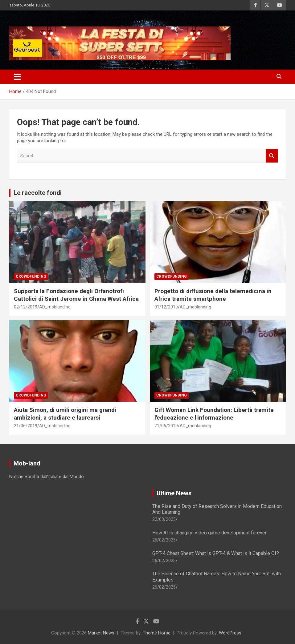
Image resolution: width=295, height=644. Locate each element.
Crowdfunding (31, 276)
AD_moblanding (55, 307)
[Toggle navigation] (17, 77)
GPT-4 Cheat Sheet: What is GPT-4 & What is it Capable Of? (216, 553)
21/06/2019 (26, 426)
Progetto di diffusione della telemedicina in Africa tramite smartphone (213, 295)
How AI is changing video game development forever (209, 533)
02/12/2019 (26, 307)
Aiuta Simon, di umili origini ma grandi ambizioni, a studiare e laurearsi (65, 414)
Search (272, 156)
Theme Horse (157, 633)
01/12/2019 (166, 307)
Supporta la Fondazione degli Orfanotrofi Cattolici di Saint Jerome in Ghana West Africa (76, 295)
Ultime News (174, 493)
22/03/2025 (164, 519)
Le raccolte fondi (38, 193)
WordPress (230, 633)
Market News (101, 633)
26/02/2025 (164, 540)
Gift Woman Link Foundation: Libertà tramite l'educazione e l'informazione (214, 414)
